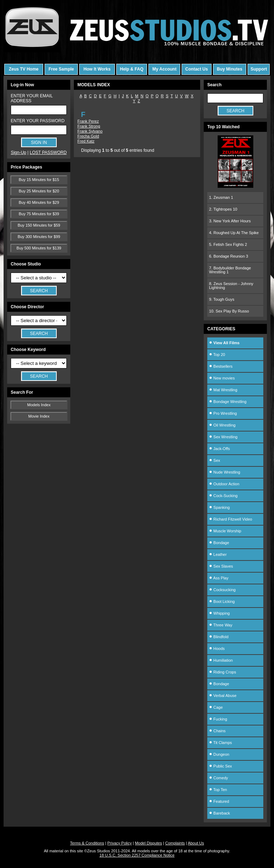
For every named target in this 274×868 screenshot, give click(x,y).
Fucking (218, 719)
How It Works (97, 69)
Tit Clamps (220, 743)
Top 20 (217, 355)
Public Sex (220, 766)
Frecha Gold (88, 136)
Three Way (221, 625)
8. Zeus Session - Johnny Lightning (231, 286)
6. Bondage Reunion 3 (229, 256)
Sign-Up (18, 153)
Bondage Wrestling (228, 402)
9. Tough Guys (222, 299)
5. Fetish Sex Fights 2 (228, 244)
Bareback (220, 813)
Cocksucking (222, 590)
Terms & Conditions (87, 843)
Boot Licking (222, 601)
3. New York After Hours (230, 221)
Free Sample (61, 69)
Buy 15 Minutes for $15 (39, 180)
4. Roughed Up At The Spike (234, 233)
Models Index (39, 405)
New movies (222, 378)
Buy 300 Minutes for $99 (39, 237)
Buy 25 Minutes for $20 (39, 191)
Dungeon (219, 754)
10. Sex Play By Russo (229, 311)
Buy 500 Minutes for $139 (39, 248)
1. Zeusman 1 (221, 197)
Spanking (219, 507)
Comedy (219, 778)
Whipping (219, 613)
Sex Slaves (221, 566)
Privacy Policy (120, 843)
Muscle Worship (225, 531)
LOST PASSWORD (48, 153)
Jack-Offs (219, 449)
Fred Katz (86, 141)
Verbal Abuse (223, 696)
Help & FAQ (132, 69)
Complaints (175, 843)
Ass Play (219, 578)
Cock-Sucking (223, 496)
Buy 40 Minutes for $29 (39, 202)
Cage (216, 707)
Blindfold (219, 637)
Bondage (219, 543)
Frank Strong (89, 126)
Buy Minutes (230, 69)
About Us (196, 843)
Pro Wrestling (223, 413)
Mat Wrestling (223, 390)
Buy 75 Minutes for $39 (39, 214)
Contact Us (196, 69)
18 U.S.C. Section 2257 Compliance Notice (137, 855)
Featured (219, 801)
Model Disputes (148, 843)
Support (259, 69)
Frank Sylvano (90, 131)
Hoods (217, 649)
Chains (217, 731)
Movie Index (39, 416)
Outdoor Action (224, 484)
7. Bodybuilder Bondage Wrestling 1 (230, 270)
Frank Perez (88, 121)
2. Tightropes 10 (223, 209)
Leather (218, 554)
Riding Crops (223, 672)
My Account (164, 69)
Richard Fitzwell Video (231, 519)
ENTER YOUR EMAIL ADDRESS (32, 98)
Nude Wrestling (225, 472)
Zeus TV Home (24, 69)
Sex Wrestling (223, 437)
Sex (215, 460)
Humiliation (221, 660)
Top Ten (218, 790)
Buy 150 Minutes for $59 (39, 225)
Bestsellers (221, 366)
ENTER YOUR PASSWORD (38, 121)
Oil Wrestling (222, 425)
